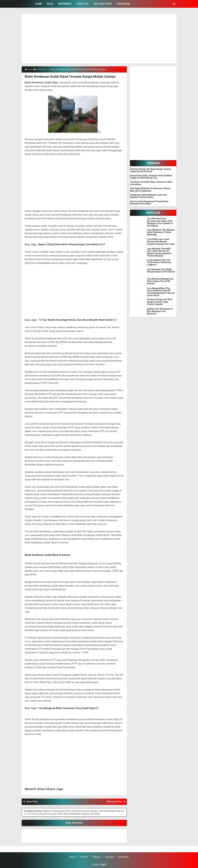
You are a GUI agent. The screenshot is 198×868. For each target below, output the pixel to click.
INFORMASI (65, 4)
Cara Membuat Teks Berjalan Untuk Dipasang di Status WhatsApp (161, 232)
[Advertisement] (99, 39)
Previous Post (114, 801)
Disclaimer (123, 857)
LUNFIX (103, 865)
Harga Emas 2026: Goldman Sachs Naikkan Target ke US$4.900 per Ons (151, 177)
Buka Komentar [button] (74, 823)
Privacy (97, 857)
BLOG (50, 4)
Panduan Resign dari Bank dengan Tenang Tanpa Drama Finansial (150, 170)
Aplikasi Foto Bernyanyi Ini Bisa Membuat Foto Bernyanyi (160, 311)
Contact (84, 857)
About (72, 857)
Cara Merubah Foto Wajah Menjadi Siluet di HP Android (161, 271)
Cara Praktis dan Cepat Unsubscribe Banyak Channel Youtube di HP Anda (161, 242)
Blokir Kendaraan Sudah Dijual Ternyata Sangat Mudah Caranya (69, 77)
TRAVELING (123, 4)
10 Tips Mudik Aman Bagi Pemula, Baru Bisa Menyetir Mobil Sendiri (76, 320)
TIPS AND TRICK (102, 4)
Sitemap (109, 857)
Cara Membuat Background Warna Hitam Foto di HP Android (160, 281)
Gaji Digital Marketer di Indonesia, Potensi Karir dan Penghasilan (150, 190)
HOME (39, 4)
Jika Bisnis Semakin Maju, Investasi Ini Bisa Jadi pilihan (151, 183)
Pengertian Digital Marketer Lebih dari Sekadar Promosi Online (148, 196)
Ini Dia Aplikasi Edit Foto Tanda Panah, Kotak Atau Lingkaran (159, 262)
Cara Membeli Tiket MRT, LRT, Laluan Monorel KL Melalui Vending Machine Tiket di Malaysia (159, 252)
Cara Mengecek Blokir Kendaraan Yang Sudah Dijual (67, 708)
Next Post (32, 801)
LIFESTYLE (82, 4)
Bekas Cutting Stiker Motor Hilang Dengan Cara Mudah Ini (70, 244)
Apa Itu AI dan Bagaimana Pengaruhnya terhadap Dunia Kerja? (149, 203)
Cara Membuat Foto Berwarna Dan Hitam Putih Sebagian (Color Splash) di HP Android (160, 222)
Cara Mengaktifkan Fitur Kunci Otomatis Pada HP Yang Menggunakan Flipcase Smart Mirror (161, 292)
